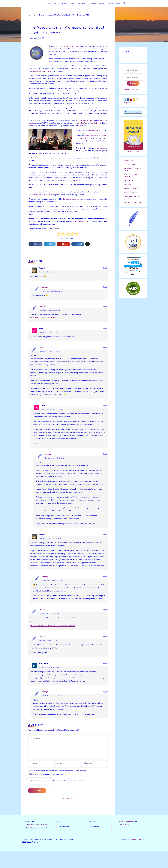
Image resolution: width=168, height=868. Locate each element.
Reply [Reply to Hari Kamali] (105, 678)
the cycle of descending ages (68, 47)
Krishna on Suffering (131, 166)
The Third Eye (129, 182)
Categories (92, 839)
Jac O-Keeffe (86, 125)
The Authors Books (133, 153)
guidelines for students (48, 160)
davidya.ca (133, 268)
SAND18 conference (95, 132)
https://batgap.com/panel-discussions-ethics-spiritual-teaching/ (55, 640)
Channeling (128, 186)
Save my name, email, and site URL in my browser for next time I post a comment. (58, 787)
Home (30, 15)
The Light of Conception (133, 204)
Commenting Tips (68, 815)
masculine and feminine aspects (48, 72)
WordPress (142, 857)
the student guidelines (71, 202)
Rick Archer (93, 122)
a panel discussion (90, 143)
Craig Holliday (100, 125)
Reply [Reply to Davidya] (105, 291)
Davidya (58, 232)
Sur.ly (137, 273)
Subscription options (131, 90)
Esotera (132, 857)
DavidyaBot (128, 104)
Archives (60, 839)
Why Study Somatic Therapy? (131, 177)
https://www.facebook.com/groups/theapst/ (48, 322)
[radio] (59, 238)
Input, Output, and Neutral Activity (130, 199)
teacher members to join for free (44, 198)
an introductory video (83, 183)
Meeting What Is (130, 162)
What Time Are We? (131, 194)
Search (126, 51)
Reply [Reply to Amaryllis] (105, 272)
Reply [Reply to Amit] (105, 333)
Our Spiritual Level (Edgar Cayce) (133, 171)
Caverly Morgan (94, 135)
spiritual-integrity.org (81, 225)
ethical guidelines (100, 150)
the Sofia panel (82, 122)
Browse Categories (126, 839)
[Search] (124, 3)
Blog (36, 15)
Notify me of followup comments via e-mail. (58, 797)
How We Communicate (132, 190)
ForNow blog (124, 842)
